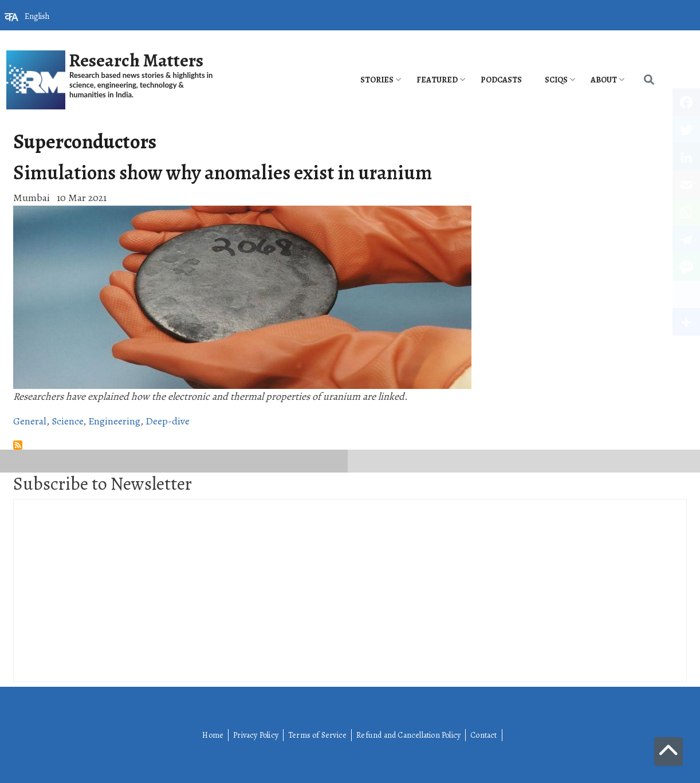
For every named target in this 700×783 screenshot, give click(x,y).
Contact (483, 735)
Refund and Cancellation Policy (408, 735)
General (30, 421)
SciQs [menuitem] (556, 80)
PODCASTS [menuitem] (501, 80)
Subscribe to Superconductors (18, 445)
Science (67, 421)
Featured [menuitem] (437, 80)
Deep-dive (168, 421)
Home (213, 735)
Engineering (114, 421)
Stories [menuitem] (377, 80)
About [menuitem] (604, 80)
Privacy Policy (256, 735)
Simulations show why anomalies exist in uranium (223, 172)
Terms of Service (317, 735)
